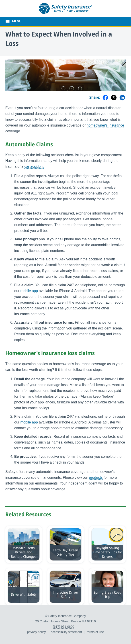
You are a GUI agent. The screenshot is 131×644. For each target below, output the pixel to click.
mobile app (29, 291)
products (96, 477)
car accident (34, 167)
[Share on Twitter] (114, 98)
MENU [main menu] (17, 21)
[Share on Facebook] (105, 98)
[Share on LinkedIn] (122, 98)
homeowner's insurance (105, 125)
